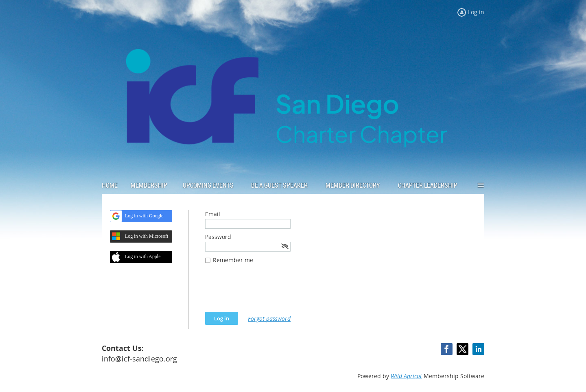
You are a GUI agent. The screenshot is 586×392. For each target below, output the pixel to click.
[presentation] (267, 292)
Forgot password (269, 319)
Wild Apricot (406, 376)
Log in (476, 12)
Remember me (233, 260)
